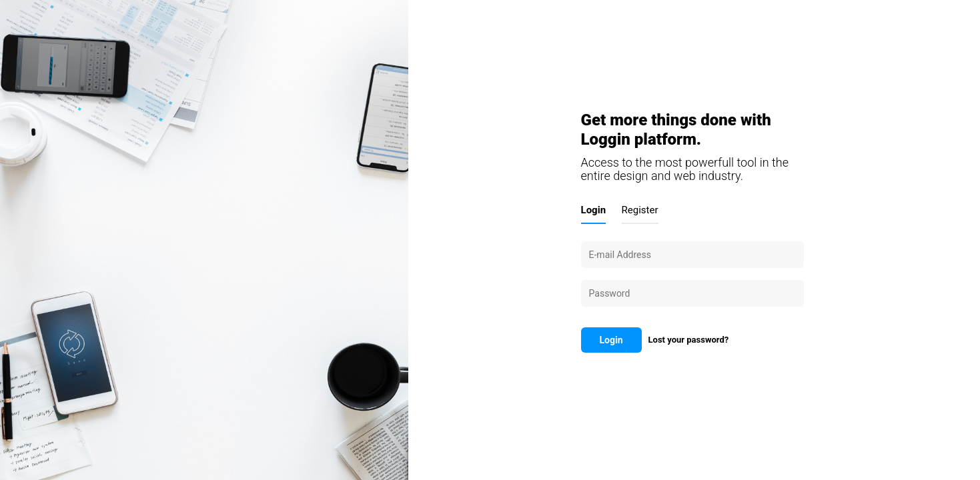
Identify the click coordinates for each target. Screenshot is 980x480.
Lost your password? (689, 340)
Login (594, 210)
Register (640, 210)
